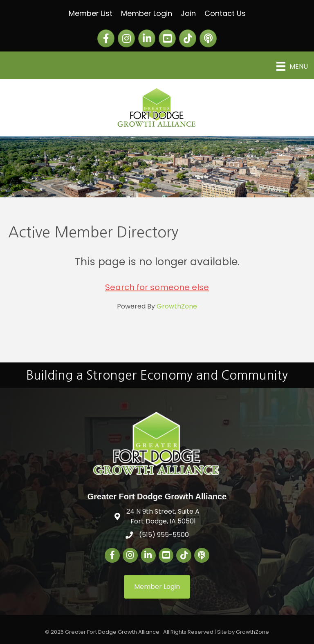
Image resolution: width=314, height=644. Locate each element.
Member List (91, 13)
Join (188, 13)
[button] (157, 587)
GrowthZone (177, 306)
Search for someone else (157, 287)
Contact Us (225, 13)
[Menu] (292, 66)
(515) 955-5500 (164, 535)
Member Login (147, 13)
